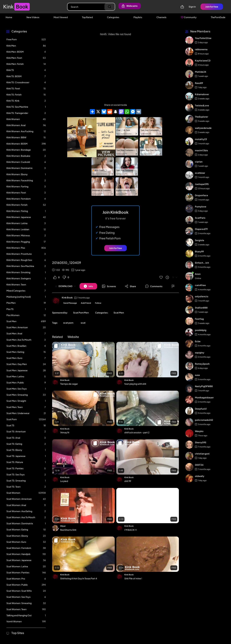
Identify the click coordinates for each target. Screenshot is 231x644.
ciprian (199, 162)
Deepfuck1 (201, 409)
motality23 (201, 139)
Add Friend (86, 303)
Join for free (212, 7)
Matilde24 (201, 72)
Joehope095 (202, 184)
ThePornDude (218, 17)
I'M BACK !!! (131, 530)
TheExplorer (201, 117)
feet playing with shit (135, 384)
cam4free (200, 285)
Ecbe (198, 341)
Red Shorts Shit (68, 530)
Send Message (70, 303)
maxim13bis (201, 150)
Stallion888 (201, 308)
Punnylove (201, 206)
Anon (198, 274)
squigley (200, 352)
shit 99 (128, 481)
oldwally (200, 476)
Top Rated (87, 17)
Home (9, 17)
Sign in (192, 7)
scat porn (68, 323)
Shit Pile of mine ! (133, 578)
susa (197, 375)
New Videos (33, 17)
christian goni (202, 454)
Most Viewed (61, 17)
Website (73, 337)
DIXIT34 (199, 465)
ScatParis (200, 218)
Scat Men (119, 313)
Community (189, 17)
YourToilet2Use (203, 38)
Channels (161, 17)
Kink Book (67, 297)
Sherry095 (201, 442)
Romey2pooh (202, 364)
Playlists (138, 17)
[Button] (88, 286)
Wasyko (199, 431)
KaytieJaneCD (203, 60)
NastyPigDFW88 (204, 386)
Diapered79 (201, 229)
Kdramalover (202, 94)
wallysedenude (203, 128)
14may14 (65, 432)
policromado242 (204, 420)
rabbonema (201, 49)
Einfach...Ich (202, 263)
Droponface (201, 195)
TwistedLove (202, 105)
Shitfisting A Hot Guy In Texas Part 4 (79, 578)
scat (83, 323)
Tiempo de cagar (69, 384)
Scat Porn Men (81, 313)
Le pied (64, 481)
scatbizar (200, 173)
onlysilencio (202, 296)
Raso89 (199, 83)
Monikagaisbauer (204, 397)
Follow (98, 303)
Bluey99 (199, 251)
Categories (113, 17)
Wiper (63, 526)
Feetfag (199, 319)
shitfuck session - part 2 (137, 432)
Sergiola (199, 240)
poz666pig (201, 330)
